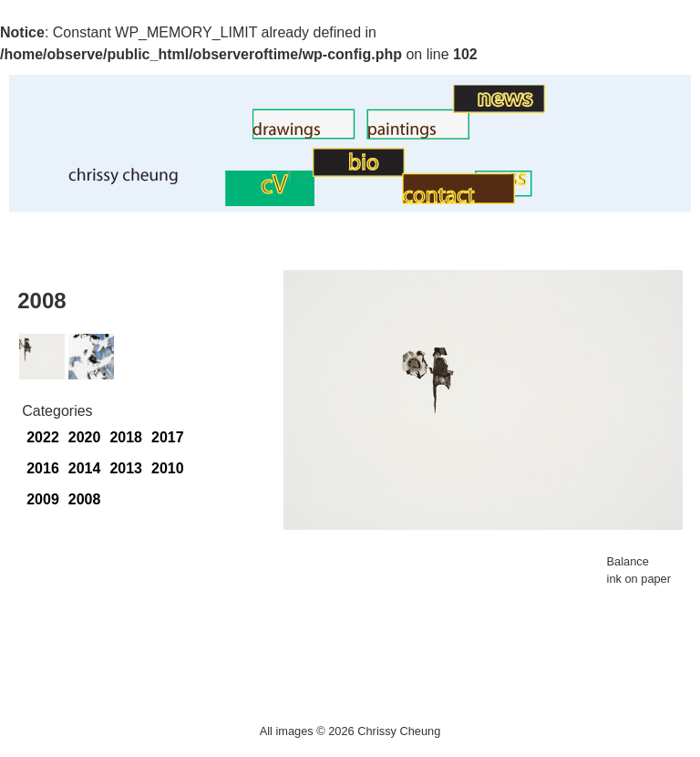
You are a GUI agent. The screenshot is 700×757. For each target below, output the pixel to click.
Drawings (222, 135)
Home (35, 180)
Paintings (336, 135)
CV (215, 201)
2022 (43, 437)
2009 (43, 499)
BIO (300, 172)
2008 (85, 499)
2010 (168, 468)
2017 (168, 437)
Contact (377, 199)
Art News (423, 108)
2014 (85, 468)
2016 (43, 468)
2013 (126, 468)
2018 (126, 437)
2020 (85, 437)
